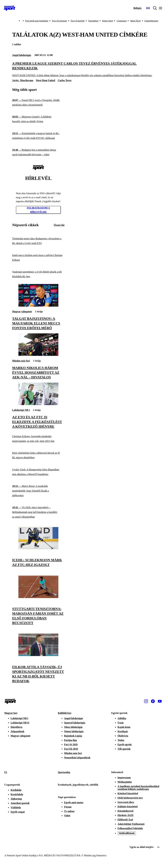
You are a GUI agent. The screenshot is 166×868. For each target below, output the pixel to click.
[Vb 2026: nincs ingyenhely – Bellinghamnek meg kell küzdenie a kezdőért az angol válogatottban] (38, 512)
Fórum (68, 807)
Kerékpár (123, 731)
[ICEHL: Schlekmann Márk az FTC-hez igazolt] (38, 548)
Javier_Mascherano (23, 80)
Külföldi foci (65, 713)
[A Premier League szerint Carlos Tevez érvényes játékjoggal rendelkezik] (83, 69)
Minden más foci (21, 361)
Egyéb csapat (18, 812)
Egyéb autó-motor (74, 802)
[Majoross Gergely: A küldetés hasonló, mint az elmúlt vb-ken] (38, 119)
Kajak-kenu (124, 727)
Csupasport (122, 21)
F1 (6, 772)
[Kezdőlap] (10, 8)
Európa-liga (71, 740)
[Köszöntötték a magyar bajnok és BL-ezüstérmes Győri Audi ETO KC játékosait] (38, 136)
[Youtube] (160, 701)
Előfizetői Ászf (125, 820)
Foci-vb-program (59, 21)
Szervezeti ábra (126, 802)
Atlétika (122, 718)
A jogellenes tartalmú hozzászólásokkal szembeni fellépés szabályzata (138, 788)
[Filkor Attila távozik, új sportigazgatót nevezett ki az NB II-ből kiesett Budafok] (38, 655)
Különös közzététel (127, 807)
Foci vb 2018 (71, 744)
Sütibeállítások (127, 833)
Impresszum (124, 778)
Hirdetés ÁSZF (126, 815)
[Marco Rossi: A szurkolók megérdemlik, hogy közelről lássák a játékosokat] (38, 491)
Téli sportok (124, 749)
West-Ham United (45, 80)
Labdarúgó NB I (21, 410)
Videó (67, 816)
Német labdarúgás (74, 731)
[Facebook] (153, 701)
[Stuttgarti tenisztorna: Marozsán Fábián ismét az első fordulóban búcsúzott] (38, 597)
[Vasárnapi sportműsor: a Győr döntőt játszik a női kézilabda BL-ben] (38, 274)
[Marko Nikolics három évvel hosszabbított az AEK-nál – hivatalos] (38, 355)
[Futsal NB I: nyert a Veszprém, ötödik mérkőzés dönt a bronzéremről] (38, 103)
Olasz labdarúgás (73, 727)
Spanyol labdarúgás (75, 723)
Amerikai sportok (20, 803)
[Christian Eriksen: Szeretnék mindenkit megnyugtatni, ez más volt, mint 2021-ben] (38, 439)
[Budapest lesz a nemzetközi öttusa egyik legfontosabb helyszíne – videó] (38, 152)
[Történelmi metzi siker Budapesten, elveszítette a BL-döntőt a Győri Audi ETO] (38, 241)
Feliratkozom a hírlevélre (38, 210)
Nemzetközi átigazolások (77, 758)
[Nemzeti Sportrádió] (148, 8)
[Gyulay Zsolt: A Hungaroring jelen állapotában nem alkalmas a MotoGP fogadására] (38, 472)
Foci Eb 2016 (71, 749)
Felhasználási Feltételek (130, 828)
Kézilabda (16, 790)
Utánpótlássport (151, 21)
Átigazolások (17, 731)
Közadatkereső (125, 811)
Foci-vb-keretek (78, 21)
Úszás (121, 723)
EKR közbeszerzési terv (130, 798)
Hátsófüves (17, 727)
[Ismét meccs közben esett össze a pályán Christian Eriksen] (38, 258)
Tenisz (121, 740)
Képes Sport (108, 21)
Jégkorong (16, 799)
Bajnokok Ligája (73, 736)
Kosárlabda (17, 794)
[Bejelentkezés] (137, 8)
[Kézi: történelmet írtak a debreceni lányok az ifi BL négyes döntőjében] (38, 455)
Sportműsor (93, 21)
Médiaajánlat (125, 782)
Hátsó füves (135, 21)
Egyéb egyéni (124, 744)
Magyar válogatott (22, 311)
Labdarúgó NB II (20, 723)
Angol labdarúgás (22, 55)
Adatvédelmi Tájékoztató (131, 824)
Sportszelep (64, 772)
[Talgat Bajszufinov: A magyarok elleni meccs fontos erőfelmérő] (38, 306)
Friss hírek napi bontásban (37, 21)
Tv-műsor (69, 811)
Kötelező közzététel (128, 793)
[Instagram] (146, 701)
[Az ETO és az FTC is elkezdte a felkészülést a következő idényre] (38, 404)
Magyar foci (11, 713)
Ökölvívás (123, 736)
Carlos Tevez (65, 80)
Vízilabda (16, 807)
